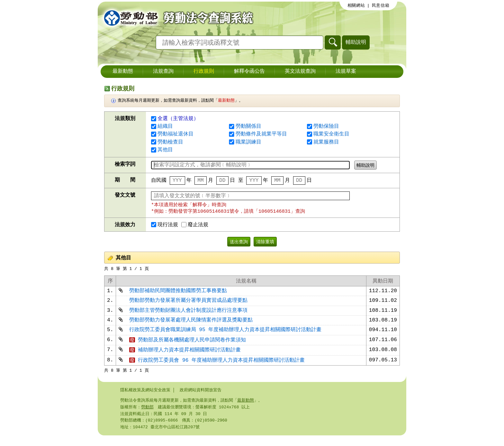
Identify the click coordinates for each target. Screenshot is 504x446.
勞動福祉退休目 (175, 134)
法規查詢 (163, 71)
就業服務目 (326, 142)
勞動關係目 (248, 126)
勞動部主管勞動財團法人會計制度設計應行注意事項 (188, 315)
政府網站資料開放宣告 (201, 399)
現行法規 (165, 226)
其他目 (165, 150)
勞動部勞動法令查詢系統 (176, 18)
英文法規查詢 (300, 71)
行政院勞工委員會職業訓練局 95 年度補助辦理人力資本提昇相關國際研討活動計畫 (225, 336)
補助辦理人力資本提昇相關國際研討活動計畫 (185, 358)
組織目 (165, 126)
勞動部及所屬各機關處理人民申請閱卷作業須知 (188, 347)
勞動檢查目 (170, 142)
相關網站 (356, 5)
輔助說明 (356, 42)
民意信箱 (381, 5)
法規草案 (346, 71)
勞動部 (147, 416)
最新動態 (123, 71)
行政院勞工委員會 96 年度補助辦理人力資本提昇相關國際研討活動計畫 (217, 368)
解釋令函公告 (249, 71)
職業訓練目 (248, 142)
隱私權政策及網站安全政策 (145, 399)
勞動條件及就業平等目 (261, 134)
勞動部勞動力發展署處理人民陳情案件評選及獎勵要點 (191, 326)
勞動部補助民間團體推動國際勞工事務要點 (178, 294)
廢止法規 (195, 226)
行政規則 (204, 71)
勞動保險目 (326, 126)
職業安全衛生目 (331, 134)
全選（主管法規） (175, 119)
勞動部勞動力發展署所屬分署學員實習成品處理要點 (188, 304)
